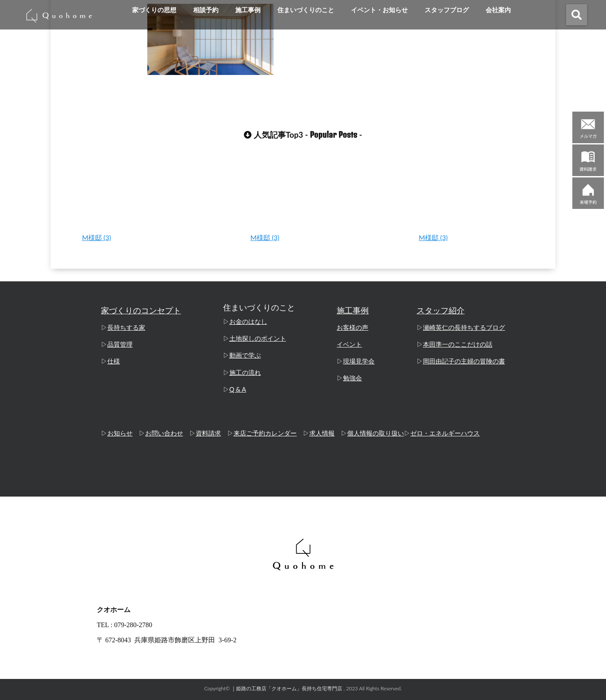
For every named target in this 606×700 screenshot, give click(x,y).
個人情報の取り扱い (376, 433)
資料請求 (208, 433)
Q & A (238, 389)
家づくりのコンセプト (141, 311)
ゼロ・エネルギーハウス (445, 433)
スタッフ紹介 (441, 311)
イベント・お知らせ (379, 10)
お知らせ (120, 433)
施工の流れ (245, 372)
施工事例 (248, 10)
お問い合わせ (164, 433)
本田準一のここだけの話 (458, 345)
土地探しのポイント (258, 339)
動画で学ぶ (245, 355)
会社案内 (498, 10)
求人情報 (322, 433)
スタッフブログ (447, 10)
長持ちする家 (126, 328)
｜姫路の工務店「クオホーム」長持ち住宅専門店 (287, 688)
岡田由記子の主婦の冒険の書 (464, 361)
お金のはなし (248, 322)
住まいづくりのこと (306, 10)
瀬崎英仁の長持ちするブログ (464, 328)
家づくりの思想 (154, 10)
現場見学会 (359, 361)
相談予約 (206, 10)
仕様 (114, 361)
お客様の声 (352, 328)
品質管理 (120, 345)
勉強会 (352, 378)
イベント (349, 345)
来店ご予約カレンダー (265, 433)
